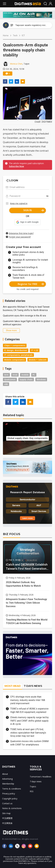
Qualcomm (10, 379)
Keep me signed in (19, 203)
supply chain (26, 379)
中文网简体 (7, 823)
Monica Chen (16, 64)
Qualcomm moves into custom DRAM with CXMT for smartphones (29, 743)
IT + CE (35, 350)
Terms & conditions (12, 789)
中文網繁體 (7, 818)
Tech (15, 36)
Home (6, 36)
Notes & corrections (12, 808)
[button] (27, 222)
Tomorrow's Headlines (41, 777)
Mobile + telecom (38, 360)
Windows (41, 379)
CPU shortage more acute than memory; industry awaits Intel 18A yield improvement (28, 700)
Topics (33, 786)
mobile (25, 375)
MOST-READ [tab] (13, 686)
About (5, 774)
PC (34, 375)
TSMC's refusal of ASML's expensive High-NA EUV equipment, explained (29, 710)
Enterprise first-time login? (21, 233)
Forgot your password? (20, 237)
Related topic (13, 415)
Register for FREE (31, 284)
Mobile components (14, 360)
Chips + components (15, 345)
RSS (32, 791)
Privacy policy (9, 794)
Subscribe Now (16, 166)
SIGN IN (34, 210)
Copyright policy (10, 799)
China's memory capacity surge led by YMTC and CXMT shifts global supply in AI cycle (29, 721)
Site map (6, 813)
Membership (8, 784)
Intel (15, 375)
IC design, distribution (16, 350)
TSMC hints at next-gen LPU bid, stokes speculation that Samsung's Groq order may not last (28, 733)
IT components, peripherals (18, 355)
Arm (6, 375)
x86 (6, 384)
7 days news (36, 781)
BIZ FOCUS (12, 534)
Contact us (7, 803)
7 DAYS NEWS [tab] (33, 686)
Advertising (7, 779)
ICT (23, 36)
